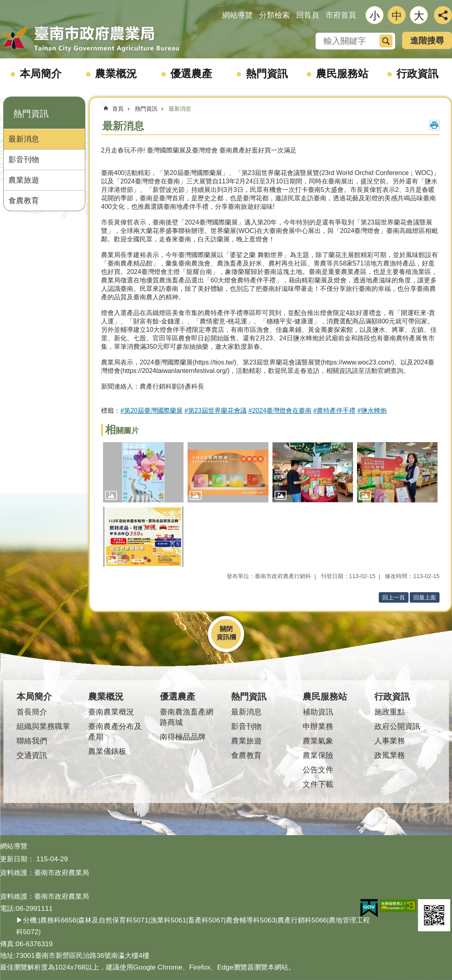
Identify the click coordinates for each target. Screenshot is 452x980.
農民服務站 (342, 74)
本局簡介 (41, 74)
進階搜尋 (427, 40)
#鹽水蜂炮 (372, 411)
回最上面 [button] (425, 597)
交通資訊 (32, 755)
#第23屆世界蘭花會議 (216, 411)
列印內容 (434, 125)
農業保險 (318, 755)
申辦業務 (318, 726)
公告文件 (318, 770)
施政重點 (390, 712)
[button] (143, 472)
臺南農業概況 (111, 712)
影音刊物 (24, 160)
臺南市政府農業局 (91, 39)
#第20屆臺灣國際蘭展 (152, 411)
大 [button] (419, 16)
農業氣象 (318, 741)
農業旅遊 (24, 180)
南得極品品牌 (183, 737)
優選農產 (191, 74)
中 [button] (397, 16)
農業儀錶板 (107, 751)
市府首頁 (341, 15)
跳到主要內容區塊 (4, 4)
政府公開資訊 (397, 726)
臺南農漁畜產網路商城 (187, 717)
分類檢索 (275, 15)
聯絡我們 (32, 741)
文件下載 (318, 784)
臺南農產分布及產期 (115, 732)
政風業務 (390, 755)
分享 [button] (443, 15)
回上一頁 (394, 597)
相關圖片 (122, 431)
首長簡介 (32, 712)
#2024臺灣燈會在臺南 (280, 411)
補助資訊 (318, 712)
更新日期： (17, 859)
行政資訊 (417, 74)
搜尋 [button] (386, 41)
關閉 (226, 629)
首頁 (118, 109)
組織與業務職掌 (43, 726)
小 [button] (375, 16)
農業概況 (116, 74)
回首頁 (308, 15)
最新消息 (24, 139)
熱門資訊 (267, 74)
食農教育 (24, 201)
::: (3, 100)
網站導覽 (237, 15)
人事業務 (390, 741)
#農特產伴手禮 (334, 411)
